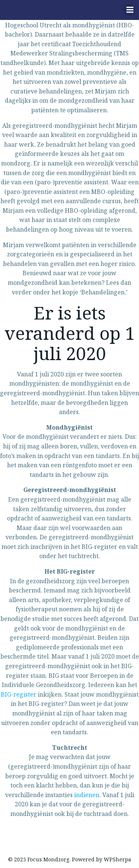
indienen (87, 795)
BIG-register (19, 694)
